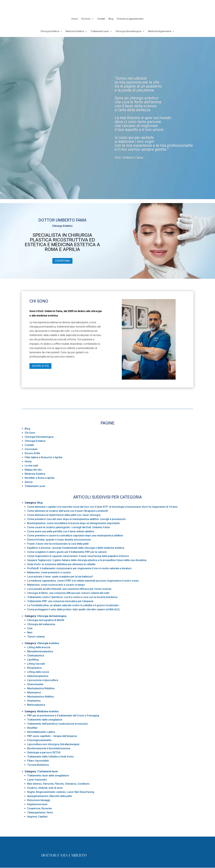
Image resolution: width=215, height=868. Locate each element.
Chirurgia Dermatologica (128, 31)
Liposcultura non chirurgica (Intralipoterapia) (53, 744)
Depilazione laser (37, 804)
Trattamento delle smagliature (45, 720)
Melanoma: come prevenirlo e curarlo (49, 572)
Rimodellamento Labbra (41, 732)
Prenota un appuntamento (130, 19)
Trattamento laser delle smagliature (48, 776)
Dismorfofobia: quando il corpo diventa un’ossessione (59, 540)
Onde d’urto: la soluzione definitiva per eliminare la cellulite (61, 564)
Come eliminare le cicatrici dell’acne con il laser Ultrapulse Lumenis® (68, 511)
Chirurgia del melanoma (41, 624)
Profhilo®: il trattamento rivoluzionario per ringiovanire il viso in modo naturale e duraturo (79, 568)
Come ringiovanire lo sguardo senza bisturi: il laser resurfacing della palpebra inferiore (78, 556)
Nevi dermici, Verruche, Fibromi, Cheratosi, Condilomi (58, 784)
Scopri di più (40, 366)
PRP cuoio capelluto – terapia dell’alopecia (52, 736)
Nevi (30, 632)
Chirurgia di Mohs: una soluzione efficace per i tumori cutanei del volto (68, 593)
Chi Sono (86, 19)
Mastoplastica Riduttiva (41, 688)
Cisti (30, 628)
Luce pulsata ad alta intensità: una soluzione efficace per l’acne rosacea (69, 589)
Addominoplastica (38, 676)
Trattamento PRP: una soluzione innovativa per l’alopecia (60, 601)
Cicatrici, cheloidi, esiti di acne (45, 788)
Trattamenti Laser (100, 31)
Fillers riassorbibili (38, 761)
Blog (111, 19)
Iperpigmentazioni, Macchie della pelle (50, 796)
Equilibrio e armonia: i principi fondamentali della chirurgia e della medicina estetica (76, 548)
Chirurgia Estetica (50, 31)
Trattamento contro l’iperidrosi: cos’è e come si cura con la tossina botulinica (72, 597)
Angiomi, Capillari (37, 817)
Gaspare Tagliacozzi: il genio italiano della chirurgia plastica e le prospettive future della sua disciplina (87, 560)
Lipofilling (33, 660)
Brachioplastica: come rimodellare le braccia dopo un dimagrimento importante (73, 523)
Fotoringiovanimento (39, 740)
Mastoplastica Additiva (40, 697)
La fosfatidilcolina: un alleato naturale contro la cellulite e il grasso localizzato (73, 605)
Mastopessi (34, 692)
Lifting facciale (36, 664)
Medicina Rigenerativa (160, 31)
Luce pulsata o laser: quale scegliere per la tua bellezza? (60, 577)
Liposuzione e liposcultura (43, 680)
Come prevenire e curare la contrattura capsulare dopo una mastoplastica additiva (75, 536)
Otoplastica (34, 701)
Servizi (29, 482)
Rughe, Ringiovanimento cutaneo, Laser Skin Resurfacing (61, 792)
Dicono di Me (32, 453)
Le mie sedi (31, 466)
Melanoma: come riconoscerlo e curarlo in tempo (56, 585)
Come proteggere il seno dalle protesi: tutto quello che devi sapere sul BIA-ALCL (74, 609)
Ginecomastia (35, 684)
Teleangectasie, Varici (40, 812)
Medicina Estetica (75, 31)
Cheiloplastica (36, 656)
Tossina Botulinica (38, 765)
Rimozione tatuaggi (39, 800)
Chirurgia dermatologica (52, 616)
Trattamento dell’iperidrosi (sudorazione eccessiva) (57, 724)
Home (75, 19)
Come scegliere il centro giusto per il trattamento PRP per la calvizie (67, 552)
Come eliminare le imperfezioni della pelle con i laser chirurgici (64, 515)
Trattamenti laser (48, 771)
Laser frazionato (37, 780)
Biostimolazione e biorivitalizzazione (49, 748)
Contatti (101, 19)
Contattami (62, 261)
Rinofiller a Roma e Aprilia (40, 478)
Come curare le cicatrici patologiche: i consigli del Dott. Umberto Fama (68, 527)
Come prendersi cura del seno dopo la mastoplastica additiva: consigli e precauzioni (76, 519)
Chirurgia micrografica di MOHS (46, 620)
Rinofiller (32, 728)
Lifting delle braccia (39, 647)
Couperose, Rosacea (39, 808)
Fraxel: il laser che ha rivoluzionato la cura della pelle (58, 544)
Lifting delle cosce (38, 672)
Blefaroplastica (36, 705)
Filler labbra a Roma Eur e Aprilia (43, 457)
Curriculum (31, 449)
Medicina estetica (48, 711)
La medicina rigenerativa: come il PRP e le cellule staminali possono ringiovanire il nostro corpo (83, 581)
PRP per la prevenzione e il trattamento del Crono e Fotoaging (63, 716)
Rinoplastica (34, 668)
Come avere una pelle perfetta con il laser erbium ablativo (61, 531)
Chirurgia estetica (48, 643)
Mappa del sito (33, 470)
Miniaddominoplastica (40, 651)
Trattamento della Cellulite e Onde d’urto (50, 757)
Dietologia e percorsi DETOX (44, 752)
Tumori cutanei (36, 637)
